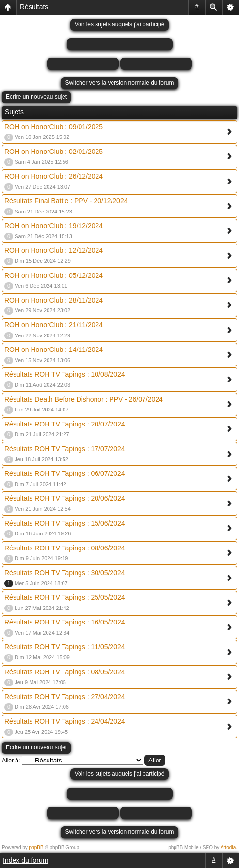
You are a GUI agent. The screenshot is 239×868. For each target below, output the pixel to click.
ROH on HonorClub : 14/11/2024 (54, 350)
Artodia (228, 847)
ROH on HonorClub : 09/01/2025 (54, 127)
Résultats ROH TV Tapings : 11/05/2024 (65, 647)
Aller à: (11, 761)
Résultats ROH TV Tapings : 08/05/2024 (65, 672)
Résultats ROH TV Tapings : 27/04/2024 (65, 697)
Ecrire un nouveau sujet (36, 97)
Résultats (34, 7)
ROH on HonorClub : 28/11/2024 (54, 300)
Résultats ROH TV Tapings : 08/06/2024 (65, 548)
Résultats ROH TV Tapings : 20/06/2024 (65, 498)
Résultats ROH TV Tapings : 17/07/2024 (65, 449)
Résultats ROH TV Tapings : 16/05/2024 (65, 622)
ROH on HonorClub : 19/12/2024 (54, 226)
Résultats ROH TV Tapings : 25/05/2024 (65, 597)
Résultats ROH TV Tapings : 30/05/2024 (65, 573)
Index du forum (25, 860)
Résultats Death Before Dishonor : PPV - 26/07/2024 (84, 399)
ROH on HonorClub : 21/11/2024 (54, 325)
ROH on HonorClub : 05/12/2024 (54, 275)
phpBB (36, 847)
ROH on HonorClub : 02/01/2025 (54, 152)
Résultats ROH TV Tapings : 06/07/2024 (65, 473)
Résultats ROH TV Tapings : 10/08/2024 (65, 374)
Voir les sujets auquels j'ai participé (120, 24)
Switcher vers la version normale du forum (119, 83)
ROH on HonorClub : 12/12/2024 (54, 250)
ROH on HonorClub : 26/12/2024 (54, 176)
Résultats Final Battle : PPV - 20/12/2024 (66, 201)
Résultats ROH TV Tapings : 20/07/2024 (65, 424)
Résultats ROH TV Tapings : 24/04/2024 (65, 721)
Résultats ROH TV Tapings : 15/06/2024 (65, 523)
